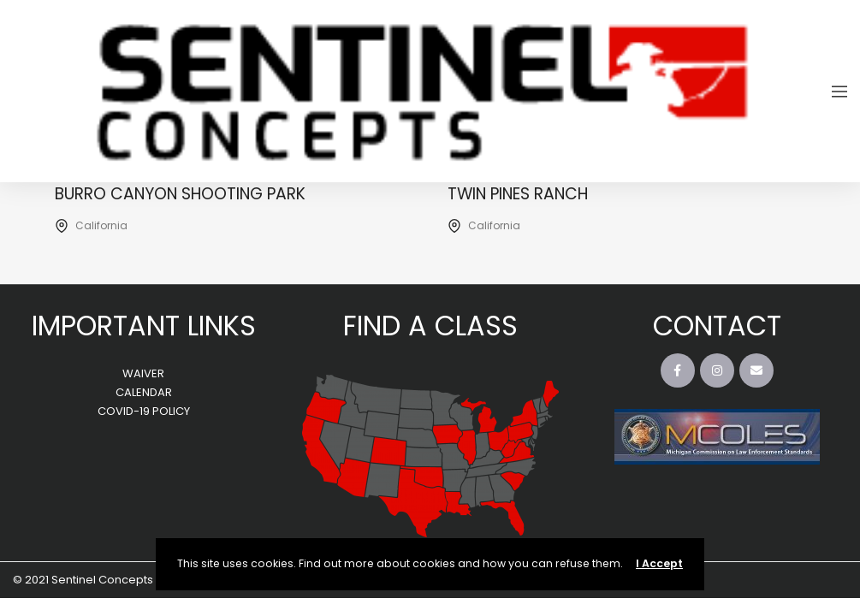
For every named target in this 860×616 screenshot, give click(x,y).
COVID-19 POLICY (144, 411)
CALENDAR (144, 392)
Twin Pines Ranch (519, 194)
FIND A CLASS (430, 326)
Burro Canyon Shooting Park (181, 194)
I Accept (659, 563)
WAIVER (143, 373)
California (101, 225)
